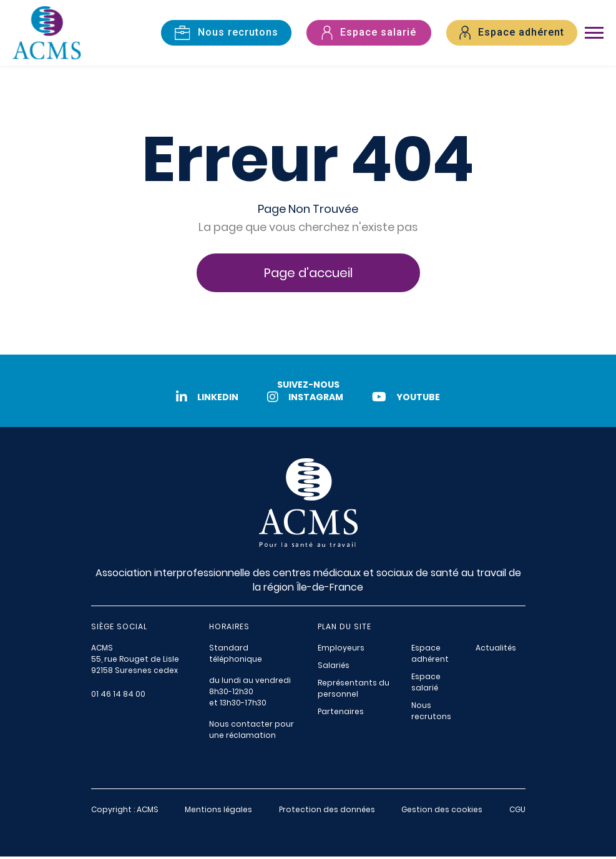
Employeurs (341, 650)
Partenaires (341, 714)
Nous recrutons (431, 713)
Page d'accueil (308, 275)
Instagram (305, 400)
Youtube (408, 400)
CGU (517, 812)
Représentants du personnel (354, 691)
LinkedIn (205, 400)
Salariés (334, 668)
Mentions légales (218, 812)
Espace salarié (426, 685)
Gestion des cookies (442, 812)
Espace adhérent (430, 656)
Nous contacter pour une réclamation (252, 732)
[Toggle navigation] (594, 34)
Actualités (496, 650)
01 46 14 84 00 (118, 696)
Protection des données (327, 812)
